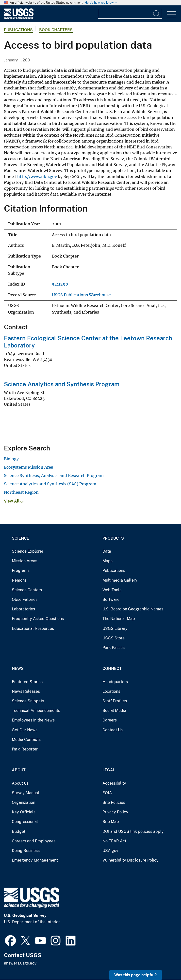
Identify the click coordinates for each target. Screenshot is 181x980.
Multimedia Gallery (120, 580)
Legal (109, 770)
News (18, 669)
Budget (19, 831)
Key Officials (24, 812)
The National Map (119, 619)
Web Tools (112, 590)
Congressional (25, 822)
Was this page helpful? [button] (136, 975)
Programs (21, 570)
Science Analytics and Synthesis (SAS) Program (50, 484)
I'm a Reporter (25, 749)
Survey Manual (25, 793)
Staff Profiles (115, 701)
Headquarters (115, 682)
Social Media (114, 711)
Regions (19, 580)
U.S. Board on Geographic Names (133, 609)
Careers (110, 720)
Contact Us (113, 730)
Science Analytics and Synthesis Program (62, 384)
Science (20, 538)
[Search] (157, 14)
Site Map (111, 822)
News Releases (26, 691)
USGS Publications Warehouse (81, 295)
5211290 (60, 284)
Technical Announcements (36, 711)
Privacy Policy (115, 812)
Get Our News (25, 730)
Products (113, 538)
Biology (11, 459)
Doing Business (26, 851)
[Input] (130, 14)
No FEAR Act (114, 841)
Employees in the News (33, 720)
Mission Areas (25, 561)
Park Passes (114, 648)
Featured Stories (27, 682)
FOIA (107, 793)
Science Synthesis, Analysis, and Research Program (54, 476)
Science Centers (27, 590)
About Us (20, 783)
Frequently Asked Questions (38, 619)
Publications (18, 30)
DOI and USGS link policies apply (133, 831)
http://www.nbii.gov (37, 176)
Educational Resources (33, 628)
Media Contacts (26, 740)
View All (14, 501)
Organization (24, 802)
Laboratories (23, 609)
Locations (111, 691)
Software (111, 599)
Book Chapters (56, 30)
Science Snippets (28, 701)
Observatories (25, 599)
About (19, 770)
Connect (112, 669)
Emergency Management (35, 860)
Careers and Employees (34, 841)
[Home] (19, 18)
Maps (107, 561)
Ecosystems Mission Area (29, 467)
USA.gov (110, 851)
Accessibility (114, 783)
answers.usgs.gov (20, 963)
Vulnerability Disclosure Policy (131, 860)
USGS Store (114, 638)
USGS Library (115, 628)
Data (107, 551)
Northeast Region (21, 492)
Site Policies (114, 802)
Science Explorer (28, 551)
